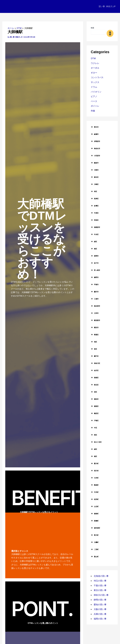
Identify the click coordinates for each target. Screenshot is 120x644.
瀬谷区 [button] (95, 399)
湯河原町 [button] (95, 528)
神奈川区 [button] (95, 363)
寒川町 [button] (95, 535)
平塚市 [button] (95, 285)
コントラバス (97, 77)
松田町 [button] (95, 499)
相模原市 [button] (95, 227)
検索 (92, 28)
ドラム (94, 87)
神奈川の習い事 (101, 595)
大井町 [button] (95, 478)
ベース (94, 101)
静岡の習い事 (100, 600)
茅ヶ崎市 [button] (95, 270)
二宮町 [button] (95, 549)
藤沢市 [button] (95, 292)
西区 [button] (94, 435)
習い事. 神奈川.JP (107, 6)
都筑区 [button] (95, 406)
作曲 (93, 111)
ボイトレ (95, 106)
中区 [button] (94, 428)
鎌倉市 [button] (95, 163)
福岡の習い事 (100, 619)
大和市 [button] (95, 313)
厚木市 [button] (95, 127)
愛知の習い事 (100, 605)
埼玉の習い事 (100, 581)
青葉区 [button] (95, 335)
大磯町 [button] (95, 542)
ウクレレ (95, 63)
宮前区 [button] (95, 220)
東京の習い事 (100, 590)
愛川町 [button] (95, 463)
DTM (93, 58)
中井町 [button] (95, 492)
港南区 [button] (95, 378)
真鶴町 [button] (95, 521)
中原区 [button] (95, 213)
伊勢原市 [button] (95, 141)
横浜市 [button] (95, 327)
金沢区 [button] (95, 370)
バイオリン (96, 92)
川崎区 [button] (95, 184)
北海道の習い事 (101, 576)
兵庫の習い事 (100, 614)
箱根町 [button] (95, 514)
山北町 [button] (95, 506)
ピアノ (94, 96)
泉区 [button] (94, 349)
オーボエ (95, 68)
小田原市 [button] (95, 156)
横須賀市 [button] (95, 320)
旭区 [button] (94, 342)
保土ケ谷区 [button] (96, 442)
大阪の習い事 (100, 609)
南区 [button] (94, 249)
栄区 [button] (94, 392)
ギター (94, 73)
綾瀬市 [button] (95, 134)
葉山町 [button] (95, 557)
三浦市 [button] (95, 299)
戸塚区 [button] (95, 421)
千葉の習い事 (100, 585)
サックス (95, 82)
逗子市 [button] (95, 263)
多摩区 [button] (95, 206)
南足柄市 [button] (95, 306)
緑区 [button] (94, 242)
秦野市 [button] (95, 277)
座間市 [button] (95, 256)
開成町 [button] (95, 485)
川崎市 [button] (95, 170)
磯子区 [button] (95, 356)
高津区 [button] (95, 199)
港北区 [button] (95, 385)
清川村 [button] (95, 471)
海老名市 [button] (95, 148)
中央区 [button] (95, 234)
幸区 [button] (94, 191)
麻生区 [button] (95, 177)
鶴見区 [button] (95, 413)
